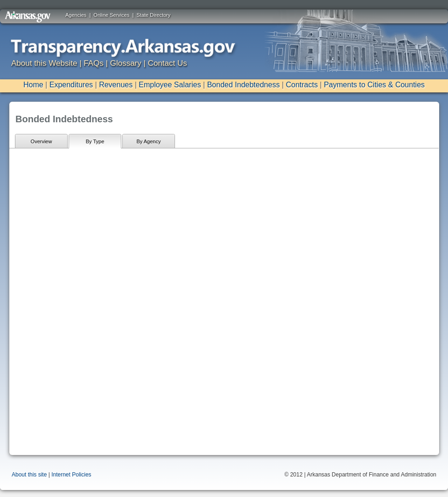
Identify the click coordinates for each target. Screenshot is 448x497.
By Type (95, 141)
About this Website (44, 63)
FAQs (94, 63)
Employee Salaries (170, 85)
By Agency (149, 141)
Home (33, 85)
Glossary (126, 63)
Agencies (76, 15)
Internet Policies (71, 475)
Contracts (301, 85)
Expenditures (71, 85)
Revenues (116, 85)
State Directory (154, 15)
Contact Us (168, 63)
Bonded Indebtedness (244, 85)
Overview (42, 141)
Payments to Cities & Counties (374, 85)
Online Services (111, 15)
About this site (29, 475)
